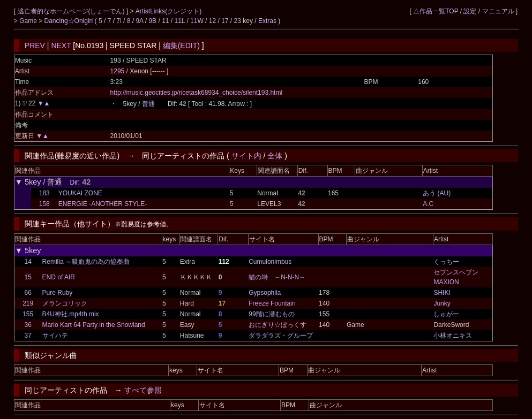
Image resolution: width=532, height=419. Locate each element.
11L (180, 21)
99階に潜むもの (271, 314)
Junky (442, 303)
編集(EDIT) (181, 45)
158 (44, 204)
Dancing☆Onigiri (70, 21)
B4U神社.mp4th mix (71, 314)
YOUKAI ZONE (80, 193)
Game (29, 21)
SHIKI (442, 293)
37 (28, 336)
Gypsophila (265, 293)
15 (28, 277)
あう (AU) (437, 193)
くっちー (446, 262)
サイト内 (246, 156)
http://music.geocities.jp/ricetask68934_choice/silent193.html (197, 93)
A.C (428, 204)
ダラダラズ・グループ (281, 336)
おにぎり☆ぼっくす (278, 325)
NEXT (61, 45)
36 (28, 325)
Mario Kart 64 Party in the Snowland (94, 325)
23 (238, 21)
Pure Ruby (58, 293)
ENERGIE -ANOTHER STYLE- (103, 204)
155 (28, 314)
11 (165, 21)
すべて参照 (143, 390)
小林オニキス (453, 336)
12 (212, 21)
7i (119, 21)
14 (28, 262)
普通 (148, 104)
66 (28, 293)
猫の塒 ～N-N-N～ (277, 277)
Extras (267, 21)
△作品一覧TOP (436, 11)
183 (44, 193)
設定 (470, 11)
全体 (275, 156)
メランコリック (65, 303)
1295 (118, 71)
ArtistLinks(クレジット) (168, 11)
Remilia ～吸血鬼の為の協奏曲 (86, 262)
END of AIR (59, 277)
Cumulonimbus (270, 262)
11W (197, 21)
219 (28, 303)
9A (139, 21)
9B (152, 21)
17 (225, 21)
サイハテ (55, 336)
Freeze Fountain (272, 303)
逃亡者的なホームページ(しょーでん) (72, 11)
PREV (35, 45)
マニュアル (498, 11)
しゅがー (446, 314)
